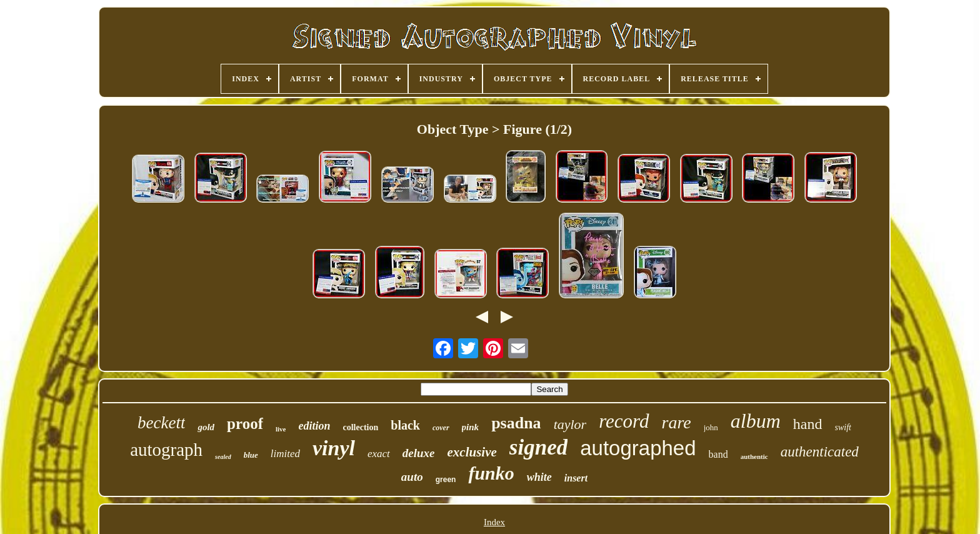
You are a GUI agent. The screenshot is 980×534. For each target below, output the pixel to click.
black (405, 425)
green (446, 480)
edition (314, 426)
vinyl (334, 448)
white (539, 477)
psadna (516, 423)
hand (808, 424)
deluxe (419, 453)
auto (412, 477)
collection (361, 427)
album (756, 421)
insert (576, 478)
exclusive (472, 452)
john (711, 427)
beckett (161, 423)
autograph (166, 450)
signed (538, 447)
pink (471, 427)
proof (245, 424)
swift (843, 427)
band (718, 454)
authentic (754, 456)
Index (494, 522)
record (624, 421)
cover (441, 428)
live (281, 429)
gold (206, 427)
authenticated (820, 452)
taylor (570, 424)
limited (285, 454)
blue (251, 455)
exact (379, 454)
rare (677, 422)
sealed (223, 457)
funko (491, 473)
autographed (638, 448)
